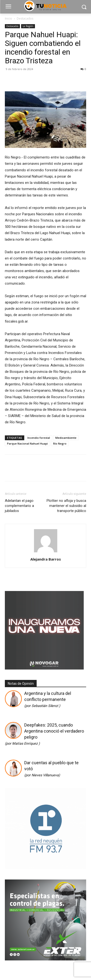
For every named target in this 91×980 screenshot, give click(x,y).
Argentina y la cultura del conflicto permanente (48, 699)
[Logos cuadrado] (45, 867)
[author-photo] (46, 552)
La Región (28, 26)
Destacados (25, 18)
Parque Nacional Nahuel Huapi (27, 443)
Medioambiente (66, 438)
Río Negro (60, 443)
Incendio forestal (39, 438)
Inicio (8, 18)
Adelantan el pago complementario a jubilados (19, 506)
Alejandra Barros (46, 559)
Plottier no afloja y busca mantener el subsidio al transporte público (66, 506)
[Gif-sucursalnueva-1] (44, 668)
